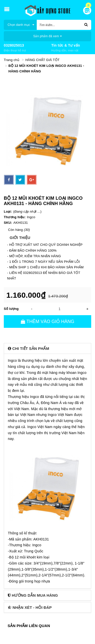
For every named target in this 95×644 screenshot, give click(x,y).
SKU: (8, 223)
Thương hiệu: (15, 217)
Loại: (8, 212)
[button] (48, 348)
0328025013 (14, 45)
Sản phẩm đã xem (48, 36)
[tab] (48, 348)
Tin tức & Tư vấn (66, 45)
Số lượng (11, 309)
